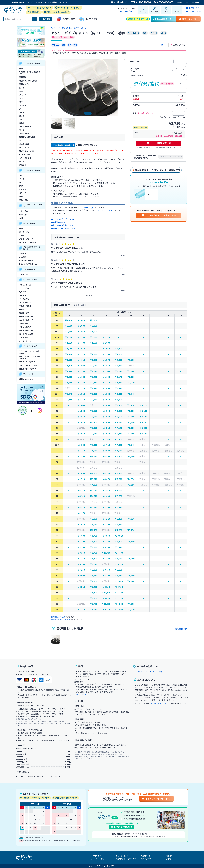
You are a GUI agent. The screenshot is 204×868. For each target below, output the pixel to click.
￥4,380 (106, 473)
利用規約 (169, 856)
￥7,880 (119, 530)
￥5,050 (94, 519)
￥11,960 (119, 609)
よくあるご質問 (122, 856)
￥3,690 (119, 400)
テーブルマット (25, 299)
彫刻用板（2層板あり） (28, 137)
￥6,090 (81, 576)
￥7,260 (119, 519)
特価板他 (23, 165)
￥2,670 (94, 411)
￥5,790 (106, 507)
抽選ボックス (24, 313)
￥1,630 (94, 343)
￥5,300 (119, 456)
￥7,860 (106, 558)
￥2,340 (131, 394)
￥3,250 (81, 451)
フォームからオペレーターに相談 (159, 215)
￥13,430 (119, 581)
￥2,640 (119, 349)
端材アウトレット (26, 379)
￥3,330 (106, 337)
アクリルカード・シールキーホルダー (30, 352)
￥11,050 (106, 604)
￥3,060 (94, 326)
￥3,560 (81, 456)
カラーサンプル (25, 158)
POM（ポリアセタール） (29, 264)
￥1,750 (131, 360)
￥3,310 (94, 445)
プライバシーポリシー (99, 859)
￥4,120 (119, 428)
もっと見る (88, 295)
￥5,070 (119, 451)
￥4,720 (81, 490)
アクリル (55, 45)
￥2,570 (94, 400)
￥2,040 (69, 394)
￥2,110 (69, 400)
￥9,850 (106, 598)
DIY (69, 45)
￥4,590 (106, 456)
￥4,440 (119, 439)
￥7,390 (106, 524)
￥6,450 (131, 576)
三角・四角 (24, 200)
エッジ (22, 116)
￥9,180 (119, 558)
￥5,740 (119, 479)
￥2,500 (81, 411)
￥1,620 (81, 360)
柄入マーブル (24, 147)
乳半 (21, 91)
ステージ (23, 193)
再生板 (22, 162)
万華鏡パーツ (24, 323)
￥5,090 (94, 490)
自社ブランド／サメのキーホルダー (29, 357)
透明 (21, 68)
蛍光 (21, 119)
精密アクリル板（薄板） (29, 81)
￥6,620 (94, 564)
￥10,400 (106, 553)
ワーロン (23, 130)
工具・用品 (24, 274)
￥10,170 (106, 593)
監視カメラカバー (26, 316)
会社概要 (169, 859)
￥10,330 (119, 564)
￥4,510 (81, 507)
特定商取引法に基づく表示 (126, 859)
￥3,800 (119, 411)
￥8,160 (94, 609)
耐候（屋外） (24, 214)
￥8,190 (106, 547)
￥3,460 (106, 422)
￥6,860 (131, 581)
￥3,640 (106, 417)
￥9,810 (119, 576)
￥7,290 (94, 587)
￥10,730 (119, 587)
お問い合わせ (119, 2)
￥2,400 (81, 405)
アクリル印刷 (24, 288)
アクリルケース (25, 285)
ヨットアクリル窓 (26, 334)
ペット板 (23, 253)
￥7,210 (131, 604)
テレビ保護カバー (26, 327)
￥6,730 (94, 547)
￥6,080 (81, 536)
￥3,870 (94, 479)
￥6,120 (143, 434)
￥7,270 (81, 609)
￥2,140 (81, 383)
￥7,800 (94, 570)
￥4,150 (81, 496)
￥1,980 (81, 371)
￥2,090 (94, 366)
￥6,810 (119, 507)
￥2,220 (81, 394)
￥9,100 (119, 570)
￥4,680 (106, 451)
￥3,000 (94, 320)
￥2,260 (94, 377)
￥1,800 (69, 377)
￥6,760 (94, 536)
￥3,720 (106, 445)
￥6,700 (119, 496)
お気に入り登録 (178, 45)
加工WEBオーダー (163, 19)
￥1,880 (94, 360)
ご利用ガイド (96, 856)
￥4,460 (119, 445)
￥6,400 (94, 558)
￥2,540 (106, 371)
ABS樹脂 (23, 257)
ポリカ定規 (24, 337)
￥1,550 (81, 349)
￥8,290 (119, 524)
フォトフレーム (25, 302)
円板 (21, 186)
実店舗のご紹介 (147, 856)
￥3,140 (119, 377)
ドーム (22, 179)
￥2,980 (81, 337)
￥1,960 (81, 366)
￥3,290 (119, 383)
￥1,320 (69, 343)
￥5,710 (81, 558)
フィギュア (24, 295)
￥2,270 (106, 360)
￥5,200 (143, 411)
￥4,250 (119, 434)
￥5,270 (131, 530)
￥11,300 (119, 604)
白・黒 (22, 88)
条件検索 (45, 19)
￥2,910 (81, 331)
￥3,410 (119, 394)
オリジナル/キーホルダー (29, 365)
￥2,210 (131, 383)
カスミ (22, 123)
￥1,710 (69, 371)
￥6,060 (131, 558)
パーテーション (25, 341)
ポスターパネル (25, 306)
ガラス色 (23, 105)
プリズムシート (25, 126)
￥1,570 (81, 354)
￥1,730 (94, 354)
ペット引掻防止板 (26, 330)
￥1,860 (69, 383)
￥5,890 (143, 428)
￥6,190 (94, 524)
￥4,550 (131, 479)
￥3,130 (94, 337)
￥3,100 (94, 331)
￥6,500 (81, 564)
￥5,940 (94, 541)
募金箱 (22, 309)
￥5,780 (143, 422)
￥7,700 (94, 604)
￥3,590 (119, 405)
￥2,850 (81, 320)
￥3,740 (106, 439)
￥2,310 (81, 400)
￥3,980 (119, 422)
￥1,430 (69, 349)
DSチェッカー (25, 154)
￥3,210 (106, 411)
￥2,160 (106, 354)
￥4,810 (131, 519)
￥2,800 (69, 326)
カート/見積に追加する (159, 143)
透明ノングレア (25, 84)
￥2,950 (131, 417)
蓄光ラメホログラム (27, 151)
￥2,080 (106, 343)
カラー (22, 102)
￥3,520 (106, 428)
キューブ (23, 189)
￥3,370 (119, 388)
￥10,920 (119, 536)
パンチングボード (26, 239)
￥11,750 (119, 598)
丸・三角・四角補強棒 (28, 242)
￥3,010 (119, 371)
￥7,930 (106, 536)
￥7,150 (81, 570)
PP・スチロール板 (26, 260)
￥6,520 (81, 587)
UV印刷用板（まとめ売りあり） (30, 73)
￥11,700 (119, 553)
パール (22, 109)
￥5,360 (119, 473)
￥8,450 (106, 570)
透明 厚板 (23, 77)
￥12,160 (119, 593)
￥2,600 (106, 377)
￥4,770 (143, 405)
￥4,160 (94, 451)
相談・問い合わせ (188, 19)
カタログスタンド (26, 320)
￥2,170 (94, 371)
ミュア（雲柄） (25, 144)
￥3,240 (131, 445)
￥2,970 (106, 400)
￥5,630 (81, 524)
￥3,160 (81, 445)
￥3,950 (131, 485)
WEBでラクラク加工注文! (138, 19)
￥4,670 (106, 479)
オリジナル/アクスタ (27, 362)
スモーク (23, 95)
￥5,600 (143, 417)
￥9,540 (119, 547)
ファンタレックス (26, 133)
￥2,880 (81, 326)
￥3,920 (94, 456)
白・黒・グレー (25, 232)
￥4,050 (94, 485)
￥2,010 (106, 349)
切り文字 (23, 292)
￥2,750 (69, 320)
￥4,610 (94, 496)
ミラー (22, 98)
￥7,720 (131, 609)
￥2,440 (94, 388)
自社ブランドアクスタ (28, 369)
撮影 (63, 45)
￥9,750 (94, 553)
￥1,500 (69, 360)
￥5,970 (106, 490)
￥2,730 (106, 383)
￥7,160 (119, 490)
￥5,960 (81, 547)
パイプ (22, 175)
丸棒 (21, 196)
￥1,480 (81, 343)
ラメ (21, 140)
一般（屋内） (24, 211)
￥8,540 (119, 541)
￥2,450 (106, 366)
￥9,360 (81, 553)
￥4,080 (119, 417)
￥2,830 (119, 360)
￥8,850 (106, 587)
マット (22, 112)
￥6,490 (94, 530)
